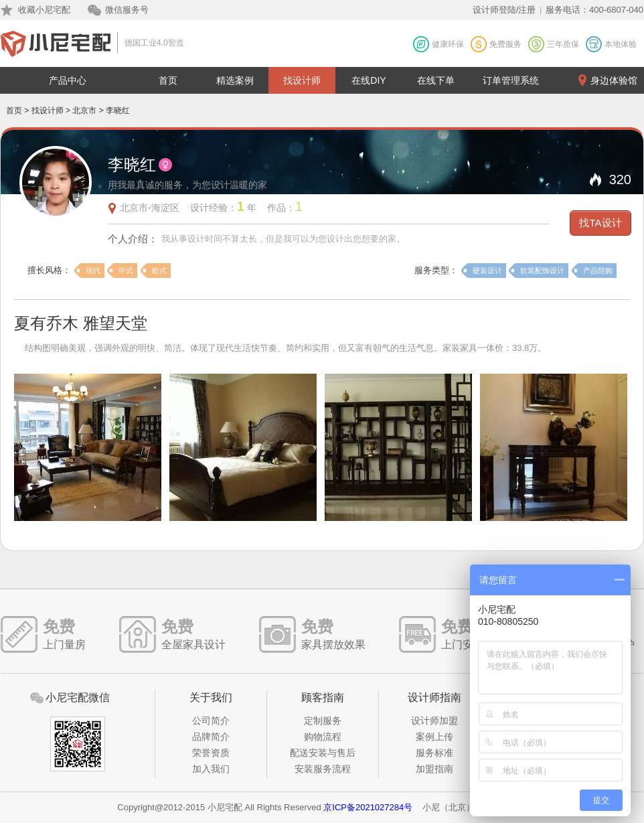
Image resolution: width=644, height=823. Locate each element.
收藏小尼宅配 (44, 10)
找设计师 (302, 80)
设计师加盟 (434, 721)
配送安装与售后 (323, 753)
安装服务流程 (323, 769)
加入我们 (211, 769)
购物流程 (323, 737)
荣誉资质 (211, 753)
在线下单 (436, 80)
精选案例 (235, 80)
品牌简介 (211, 737)
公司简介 (211, 721)
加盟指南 (434, 769)
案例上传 (434, 737)
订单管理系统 (511, 80)
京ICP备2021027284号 (368, 807)
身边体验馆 (614, 80)
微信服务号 (127, 10)
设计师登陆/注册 (504, 10)
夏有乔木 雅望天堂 (81, 323)
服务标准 (434, 753)
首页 (168, 80)
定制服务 (323, 721)
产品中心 (68, 80)
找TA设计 (600, 223)
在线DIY (369, 80)
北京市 (84, 110)
